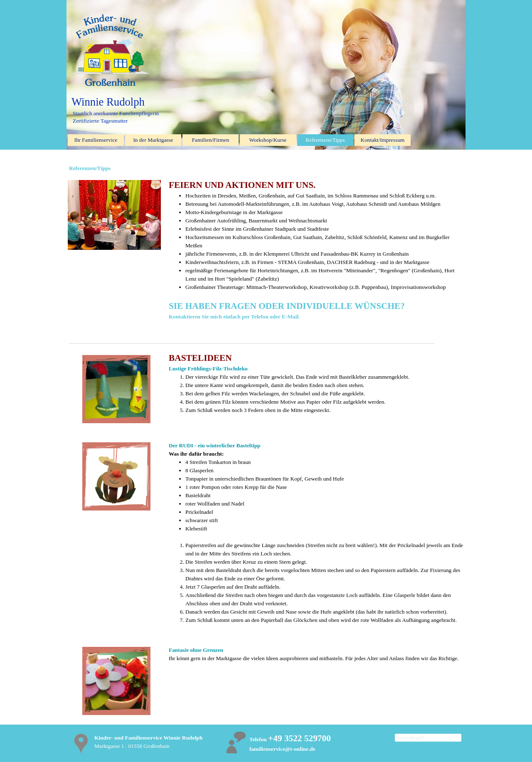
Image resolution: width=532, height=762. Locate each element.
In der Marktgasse (153, 140)
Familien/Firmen (211, 140)
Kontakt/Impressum (383, 140)
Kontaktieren (185, 317)
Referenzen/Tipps (325, 140)
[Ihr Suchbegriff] (428, 738)
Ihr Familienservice (96, 140)
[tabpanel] (316, 235)
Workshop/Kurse (268, 140)
